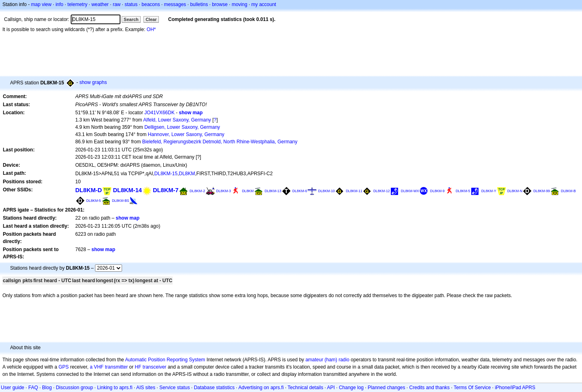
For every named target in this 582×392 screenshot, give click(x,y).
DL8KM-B (568, 191)
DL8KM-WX (410, 191)
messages (175, 4)
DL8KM (187, 174)
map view (41, 4)
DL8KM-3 (224, 191)
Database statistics (214, 388)
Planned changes (387, 388)
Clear (151, 19)
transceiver (155, 367)
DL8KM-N (515, 191)
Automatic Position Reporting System (165, 360)
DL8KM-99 (542, 191)
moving (239, 4)
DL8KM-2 (197, 191)
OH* (151, 29)
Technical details (306, 388)
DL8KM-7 (166, 190)
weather (100, 4)
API (331, 388)
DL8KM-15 (166, 174)
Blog (47, 388)
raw (117, 4)
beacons (151, 4)
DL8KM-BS (121, 201)
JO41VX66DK (159, 113)
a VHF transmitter (109, 367)
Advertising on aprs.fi (261, 388)
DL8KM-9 (437, 191)
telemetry (77, 4)
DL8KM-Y (489, 191)
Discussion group (74, 388)
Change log (351, 388)
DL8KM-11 (354, 191)
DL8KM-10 (326, 191)
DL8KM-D (89, 190)
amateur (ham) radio (328, 360)
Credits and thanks (430, 388)
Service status (174, 388)
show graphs (93, 82)
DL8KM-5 (463, 191)
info (59, 4)
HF (138, 367)
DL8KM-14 (127, 190)
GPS (64, 367)
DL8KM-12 (382, 191)
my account (264, 4)
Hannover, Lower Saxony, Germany (186, 134)
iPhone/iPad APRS (515, 388)
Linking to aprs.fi (115, 388)
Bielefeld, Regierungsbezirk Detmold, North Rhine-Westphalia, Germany (220, 142)
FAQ (33, 388)
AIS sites (146, 388)
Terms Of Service (472, 388)
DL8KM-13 (273, 191)
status (131, 4)
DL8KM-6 (299, 191)
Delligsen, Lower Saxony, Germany (182, 127)
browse (220, 4)
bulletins (199, 4)
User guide (13, 388)
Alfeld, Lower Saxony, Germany (177, 120)
